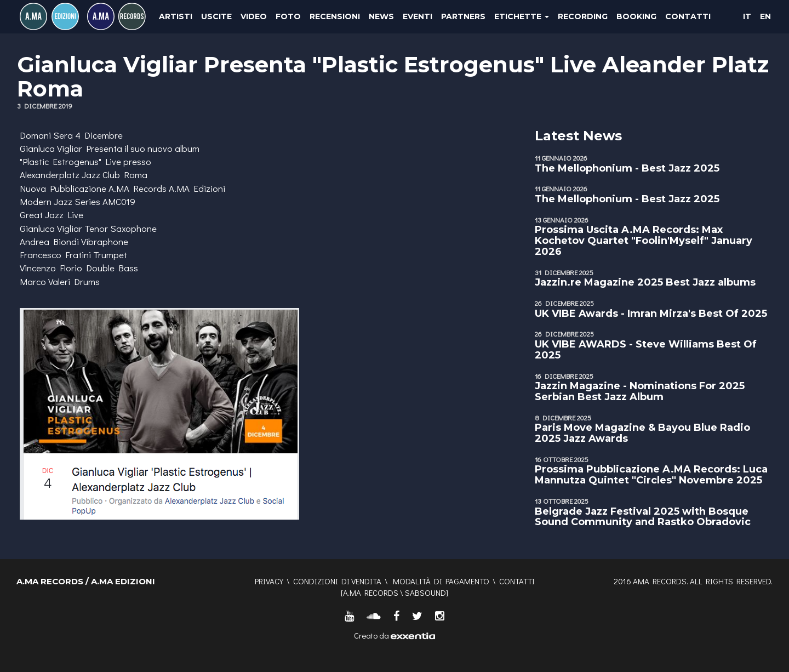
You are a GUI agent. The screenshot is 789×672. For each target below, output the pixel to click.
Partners (463, 16)
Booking (636, 16)
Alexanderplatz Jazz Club (70, 175)
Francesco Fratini (55, 255)
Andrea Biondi (49, 241)
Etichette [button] (522, 16)
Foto (288, 16)
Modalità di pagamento (441, 581)
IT (747, 16)
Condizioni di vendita (337, 581)
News (381, 16)
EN (765, 16)
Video (254, 16)
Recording (583, 16)
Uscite (216, 16)
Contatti (688, 16)
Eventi (418, 16)
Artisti (176, 16)
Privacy (269, 581)
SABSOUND (425, 593)
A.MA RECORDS (371, 593)
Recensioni (335, 16)
